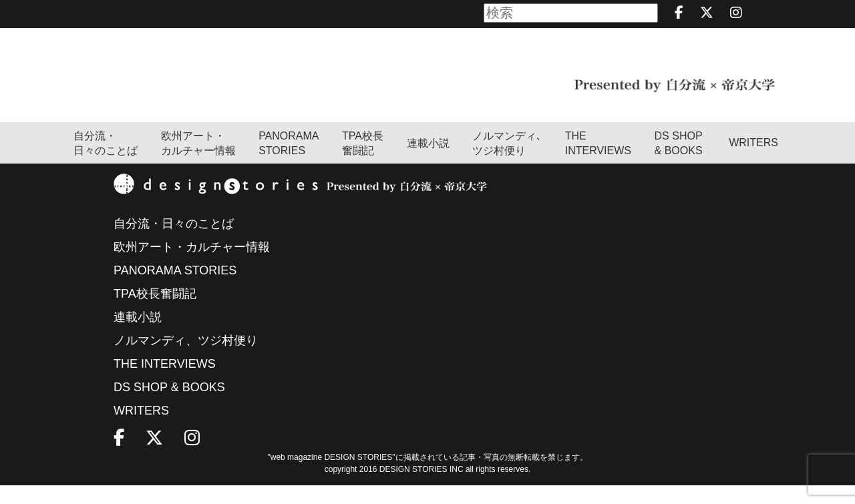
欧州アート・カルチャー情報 (198, 163)
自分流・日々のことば (106, 163)
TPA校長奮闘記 (363, 163)
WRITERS (753, 161)
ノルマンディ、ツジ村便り (186, 359)
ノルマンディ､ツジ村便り (507, 163)
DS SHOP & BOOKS (679, 163)
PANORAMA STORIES (289, 163)
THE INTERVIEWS (165, 383)
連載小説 (428, 163)
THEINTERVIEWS (598, 163)
